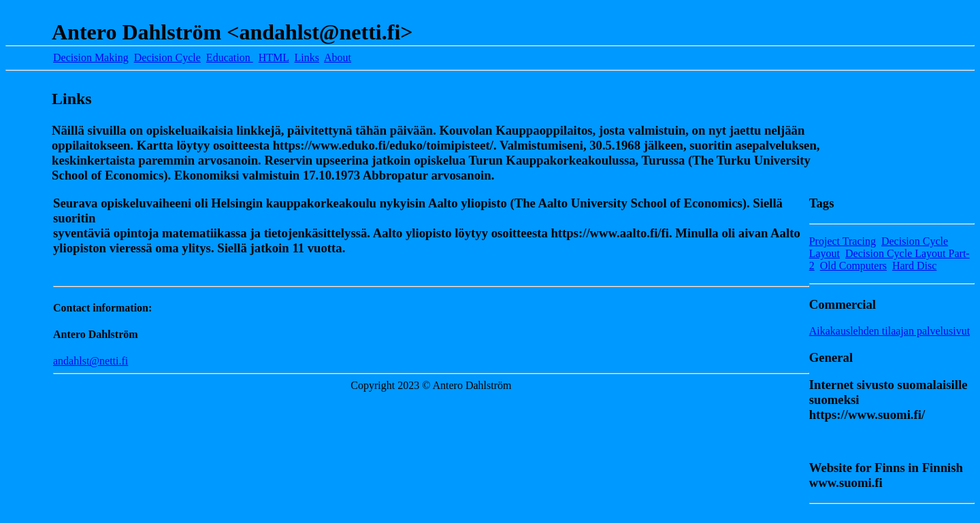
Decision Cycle (167, 57)
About (338, 57)
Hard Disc (914, 266)
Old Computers (853, 266)
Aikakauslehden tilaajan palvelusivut (889, 331)
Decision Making (91, 57)
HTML (274, 57)
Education (230, 57)
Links (306, 57)
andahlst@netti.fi (91, 361)
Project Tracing (843, 241)
